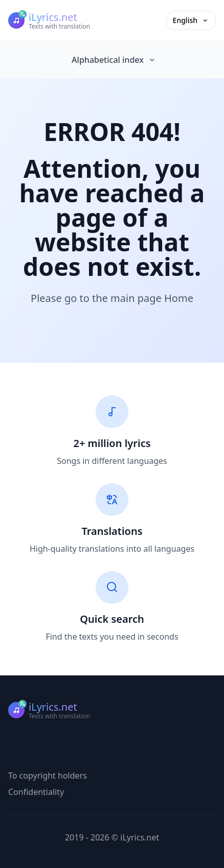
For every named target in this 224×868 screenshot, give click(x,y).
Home (179, 298)
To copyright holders (48, 776)
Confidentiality (36, 792)
